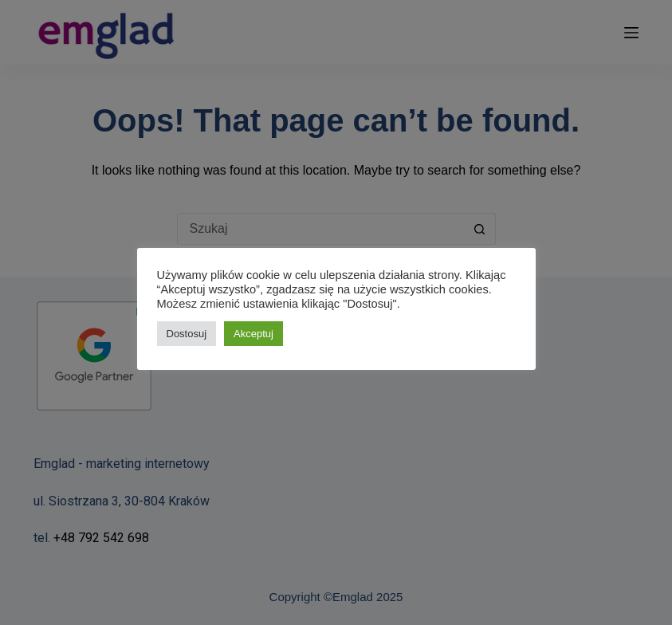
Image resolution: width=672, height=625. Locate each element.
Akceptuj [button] (253, 334)
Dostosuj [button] (187, 334)
